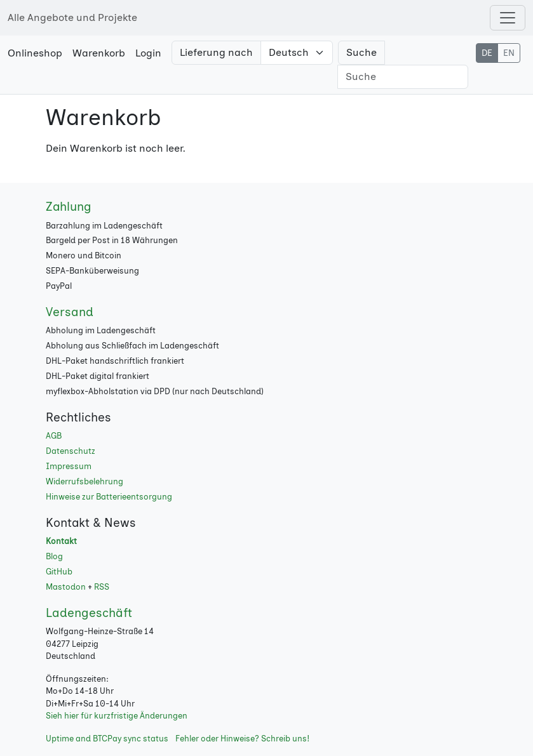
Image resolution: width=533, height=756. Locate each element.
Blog (54, 556)
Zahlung (69, 207)
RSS (102, 587)
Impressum (69, 466)
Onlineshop (35, 53)
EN (509, 53)
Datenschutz (71, 451)
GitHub (59, 572)
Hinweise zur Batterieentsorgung (109, 497)
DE (487, 53)
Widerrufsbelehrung (84, 481)
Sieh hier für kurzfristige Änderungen (117, 716)
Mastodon (66, 587)
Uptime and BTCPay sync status (107, 739)
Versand (70, 312)
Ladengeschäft (89, 613)
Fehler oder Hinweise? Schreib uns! (242, 739)
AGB (54, 436)
